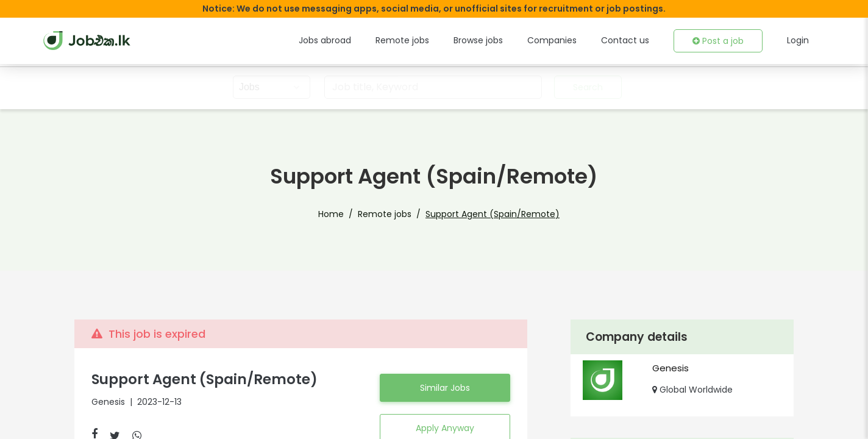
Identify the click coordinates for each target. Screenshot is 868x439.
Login (799, 40)
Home (345, 214)
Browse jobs (498, 40)
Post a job (721, 41)
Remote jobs (426, 40)
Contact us (634, 40)
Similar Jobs (445, 388)
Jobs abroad (354, 40)
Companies (567, 40)
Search (586, 87)
